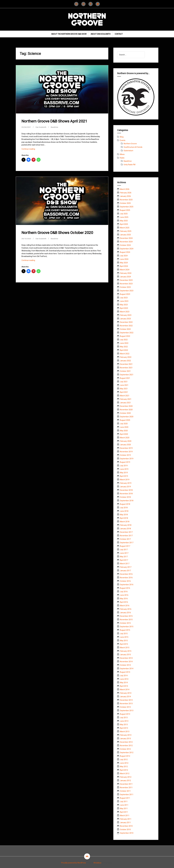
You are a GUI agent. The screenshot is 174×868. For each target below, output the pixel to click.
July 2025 (124, 214)
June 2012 (124, 763)
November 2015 (126, 620)
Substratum (128, 151)
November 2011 (126, 788)
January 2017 (125, 571)
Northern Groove (130, 144)
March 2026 (125, 189)
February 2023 (126, 315)
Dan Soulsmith (41, 127)
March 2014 (125, 690)
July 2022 (124, 340)
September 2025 (127, 207)
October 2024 (125, 245)
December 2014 (126, 658)
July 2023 (124, 298)
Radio (122, 158)
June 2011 (124, 805)
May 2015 (124, 641)
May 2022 (124, 347)
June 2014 (124, 679)
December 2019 (126, 448)
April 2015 (124, 644)
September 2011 (127, 795)
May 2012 (124, 767)
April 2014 (124, 686)
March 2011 (125, 816)
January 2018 (125, 529)
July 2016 (124, 592)
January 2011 (125, 823)
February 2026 (126, 193)
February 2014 (126, 693)
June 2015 (124, 637)
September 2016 (127, 585)
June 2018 (124, 511)
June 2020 (124, 427)
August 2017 (125, 546)
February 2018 (126, 525)
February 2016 (126, 609)
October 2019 (125, 455)
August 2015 (125, 630)
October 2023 (125, 287)
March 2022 (125, 354)
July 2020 (124, 424)
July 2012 (124, 760)
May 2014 (124, 683)
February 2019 (126, 483)
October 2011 (125, 791)
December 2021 (126, 364)
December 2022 (126, 322)
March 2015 (125, 648)
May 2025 (124, 221)
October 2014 (125, 665)
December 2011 (126, 784)
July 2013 (124, 718)
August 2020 (125, 420)
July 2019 (124, 466)
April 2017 (124, 560)
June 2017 (124, 553)
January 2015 (125, 655)
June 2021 (124, 385)
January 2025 (125, 235)
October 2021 (125, 371)
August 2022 (125, 336)
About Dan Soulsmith (101, 34)
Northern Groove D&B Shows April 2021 (54, 121)
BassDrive (56, 127)
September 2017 (127, 543)
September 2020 (127, 417)
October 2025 (125, 203)
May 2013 (124, 725)
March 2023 (125, 312)
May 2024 (124, 263)
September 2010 (127, 833)
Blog (122, 137)
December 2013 (126, 700)
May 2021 (124, 389)
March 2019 (125, 480)
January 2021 (125, 403)
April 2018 (124, 518)
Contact (119, 34)
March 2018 (125, 522)
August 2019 (125, 462)
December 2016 (126, 574)
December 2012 (126, 742)
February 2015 (126, 651)
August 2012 (125, 756)
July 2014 (124, 676)
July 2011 (124, 802)
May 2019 (124, 473)
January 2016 (125, 613)
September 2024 (127, 249)
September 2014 (127, 669)
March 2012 (125, 774)
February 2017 (126, 567)
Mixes (122, 154)
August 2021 (125, 378)
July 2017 (124, 550)
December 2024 (126, 238)
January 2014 (125, 697)
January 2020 (125, 445)
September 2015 (127, 627)
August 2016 (125, 588)
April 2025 (124, 224)
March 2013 (125, 732)
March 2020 (125, 438)
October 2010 (125, 830)
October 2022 (125, 329)
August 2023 (125, 294)
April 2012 (124, 770)
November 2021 (126, 368)
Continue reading (32, 150)
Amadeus (97, 863)
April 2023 (124, 308)
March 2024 (125, 270)
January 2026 (125, 196)
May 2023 (124, 305)
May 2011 (124, 809)
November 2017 (126, 536)
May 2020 (124, 431)
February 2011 (126, 819)
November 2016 (126, 578)
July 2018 (124, 508)
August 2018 (125, 504)
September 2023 (127, 291)
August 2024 (125, 252)
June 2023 (124, 301)
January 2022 (125, 361)
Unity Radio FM (130, 165)
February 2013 (126, 735)
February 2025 (126, 231)
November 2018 (126, 494)
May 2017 (124, 557)
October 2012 (125, 749)
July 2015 (124, 634)
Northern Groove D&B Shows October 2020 (57, 233)
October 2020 (125, 413)
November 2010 (126, 826)
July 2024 (124, 256)
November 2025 (126, 200)
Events (123, 140)
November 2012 (126, 746)
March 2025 (125, 228)
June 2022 (124, 343)
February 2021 (126, 399)
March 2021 (125, 396)
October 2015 (125, 623)
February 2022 (126, 357)
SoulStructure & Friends (133, 147)
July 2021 (124, 382)
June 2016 (124, 595)
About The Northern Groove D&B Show (69, 34)
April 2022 (124, 350)
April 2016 (124, 602)
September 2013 (127, 711)
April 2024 (124, 266)
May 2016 (124, 599)
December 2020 (126, 406)
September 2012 (127, 753)
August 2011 (125, 798)
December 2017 (126, 532)
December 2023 (126, 280)
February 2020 (126, 441)
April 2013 (124, 728)
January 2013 (125, 739)
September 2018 (127, 501)
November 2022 (126, 326)
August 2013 (125, 714)
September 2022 (127, 333)
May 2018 (124, 515)
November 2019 (126, 452)
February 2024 (126, 273)
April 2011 (124, 812)
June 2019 (124, 469)
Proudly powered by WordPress (74, 863)
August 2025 (125, 210)
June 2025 (124, 217)
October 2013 (125, 707)
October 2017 (125, 539)
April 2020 (124, 434)
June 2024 (124, 259)
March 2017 (125, 564)
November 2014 (126, 662)
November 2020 (126, 410)
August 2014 (125, 672)
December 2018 (126, 490)
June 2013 (124, 721)
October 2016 (125, 581)
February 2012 (126, 777)
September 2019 (127, 459)
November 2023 (126, 284)
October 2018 (125, 497)
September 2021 (127, 375)
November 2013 (126, 704)
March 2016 (125, 606)
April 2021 (124, 392)
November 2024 (126, 242)
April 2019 (124, 476)
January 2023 (125, 319)
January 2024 (125, 277)
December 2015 (126, 616)
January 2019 (125, 487)
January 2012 (125, 781)
